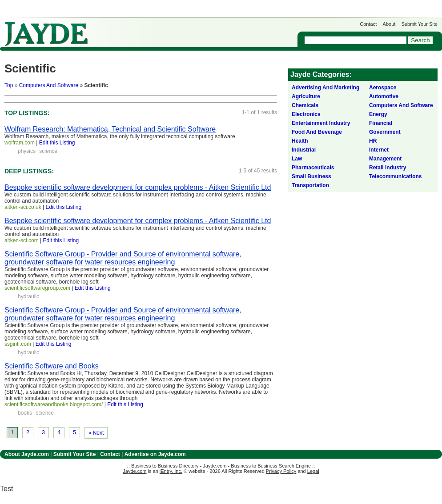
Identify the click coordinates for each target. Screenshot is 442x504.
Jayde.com (46, 34)
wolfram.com (20, 143)
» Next (96, 433)
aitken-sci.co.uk (23, 207)
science (48, 151)
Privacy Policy (281, 471)
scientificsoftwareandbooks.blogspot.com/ (54, 404)
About (389, 24)
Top (9, 85)
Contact (368, 24)
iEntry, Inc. (171, 471)
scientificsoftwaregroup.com (37, 288)
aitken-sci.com (22, 240)
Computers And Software (49, 85)
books (25, 413)
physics (27, 151)
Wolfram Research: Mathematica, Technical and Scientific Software (110, 129)
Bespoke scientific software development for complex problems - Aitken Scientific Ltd (138, 187)
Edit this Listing (57, 143)
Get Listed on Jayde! (151, 30)
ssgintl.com (18, 344)
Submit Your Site (420, 24)
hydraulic (28, 296)
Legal (313, 471)
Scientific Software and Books (52, 366)
